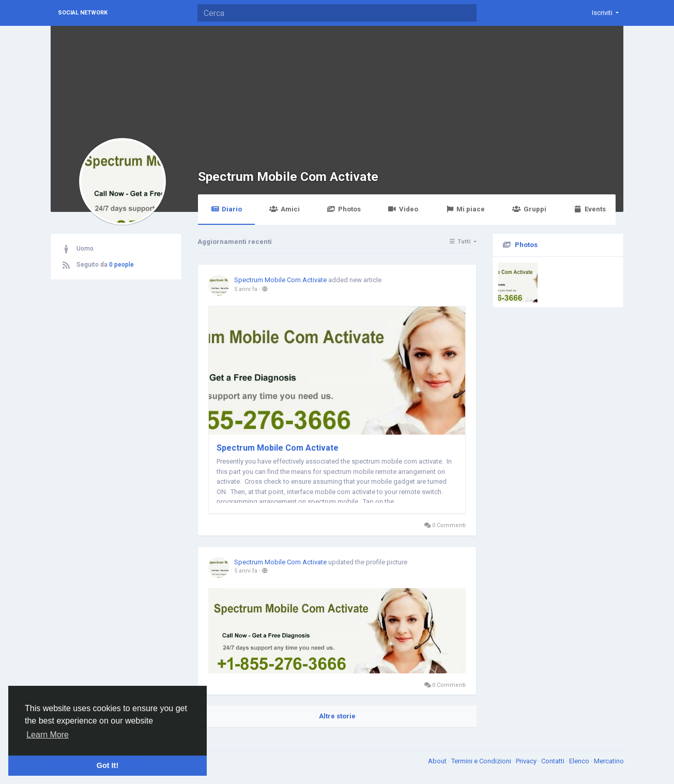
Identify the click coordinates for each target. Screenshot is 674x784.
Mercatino (609, 761)
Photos (344, 209)
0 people (121, 265)
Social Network (83, 13)
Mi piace (465, 209)
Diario (226, 209)
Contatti (554, 761)
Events (590, 209)
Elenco (580, 761)
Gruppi (529, 209)
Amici (284, 209)
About (438, 761)
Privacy (527, 761)
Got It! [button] (108, 765)
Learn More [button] (48, 735)
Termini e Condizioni (482, 761)
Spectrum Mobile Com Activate (288, 176)
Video (403, 209)
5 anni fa (246, 289)
